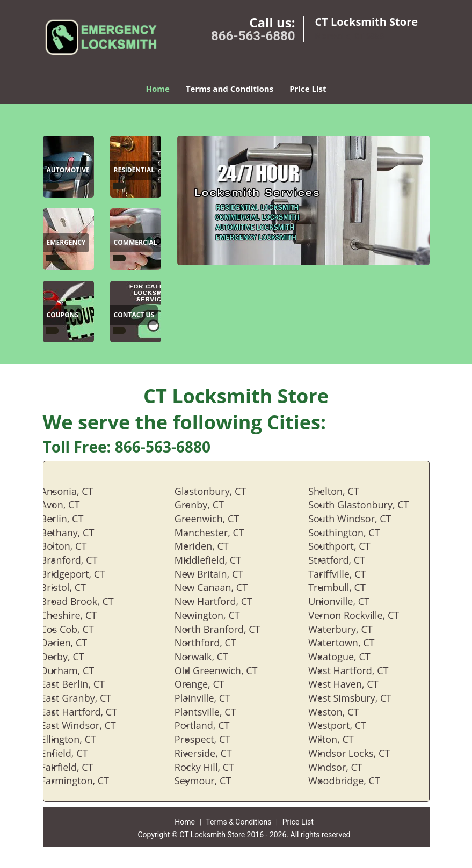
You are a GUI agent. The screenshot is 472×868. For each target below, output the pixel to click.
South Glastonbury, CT (369, 505)
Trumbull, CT (348, 587)
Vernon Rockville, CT (364, 615)
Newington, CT (218, 615)
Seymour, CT (213, 781)
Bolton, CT (75, 546)
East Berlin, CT (83, 684)
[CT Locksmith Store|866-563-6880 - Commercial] (136, 243)
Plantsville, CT (216, 712)
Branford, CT (80, 560)
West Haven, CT (354, 684)
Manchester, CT (220, 533)
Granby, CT (210, 505)
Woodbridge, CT (355, 781)
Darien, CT (75, 643)
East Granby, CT (87, 698)
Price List (308, 89)
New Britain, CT (220, 574)
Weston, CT (344, 712)
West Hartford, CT (359, 670)
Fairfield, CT (78, 767)
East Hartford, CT (90, 712)
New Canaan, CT (222, 587)
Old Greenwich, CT (227, 670)
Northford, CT (216, 643)
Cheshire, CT (80, 615)
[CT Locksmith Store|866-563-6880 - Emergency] (66, 243)
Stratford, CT (347, 560)
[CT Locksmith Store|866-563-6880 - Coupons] (63, 316)
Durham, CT (78, 670)
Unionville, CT (350, 601)
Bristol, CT (74, 587)
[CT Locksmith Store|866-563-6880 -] (52, 186)
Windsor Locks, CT (360, 753)
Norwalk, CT (212, 657)
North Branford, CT (228, 629)
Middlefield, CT (219, 560)
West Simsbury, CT (361, 698)
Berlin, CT (73, 519)
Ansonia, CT (78, 491)
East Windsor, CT (89, 725)
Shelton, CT (344, 491)
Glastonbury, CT (221, 491)
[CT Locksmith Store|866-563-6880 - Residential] (135, 171)
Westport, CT (348, 725)
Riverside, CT (214, 753)
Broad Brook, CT (88, 601)
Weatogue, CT (350, 657)
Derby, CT (73, 657)
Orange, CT (210, 684)
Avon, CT (71, 505)
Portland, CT (213, 725)
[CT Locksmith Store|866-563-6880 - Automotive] (68, 171)
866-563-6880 (253, 36)
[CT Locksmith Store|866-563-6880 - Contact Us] (134, 316)
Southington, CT (355, 533)
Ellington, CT (79, 739)
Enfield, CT (75, 753)
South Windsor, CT (360, 519)
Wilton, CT (342, 739)
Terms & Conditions (238, 822)
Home (158, 89)
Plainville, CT (213, 698)
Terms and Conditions (230, 89)
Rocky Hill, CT (215, 767)
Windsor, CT (346, 767)
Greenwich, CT (217, 519)
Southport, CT (350, 546)
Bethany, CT (78, 533)
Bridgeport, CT (84, 574)
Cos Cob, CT (78, 629)
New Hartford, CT (224, 601)
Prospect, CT (213, 739)
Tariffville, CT (348, 574)
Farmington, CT (86, 781)
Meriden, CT (212, 546)
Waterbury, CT (351, 629)
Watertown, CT (352, 643)
